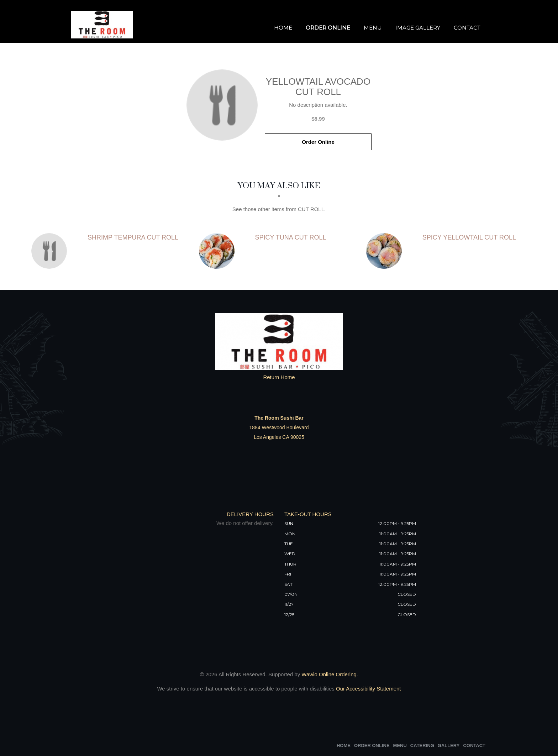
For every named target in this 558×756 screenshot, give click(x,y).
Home (283, 28)
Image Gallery (418, 28)
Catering (422, 745)
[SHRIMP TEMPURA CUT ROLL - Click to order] (51, 251)
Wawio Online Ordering (329, 674)
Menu (373, 28)
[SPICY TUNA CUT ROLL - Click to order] (219, 251)
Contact (467, 28)
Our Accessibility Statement (368, 689)
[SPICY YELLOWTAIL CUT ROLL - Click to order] (386, 251)
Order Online (328, 28)
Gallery (449, 745)
